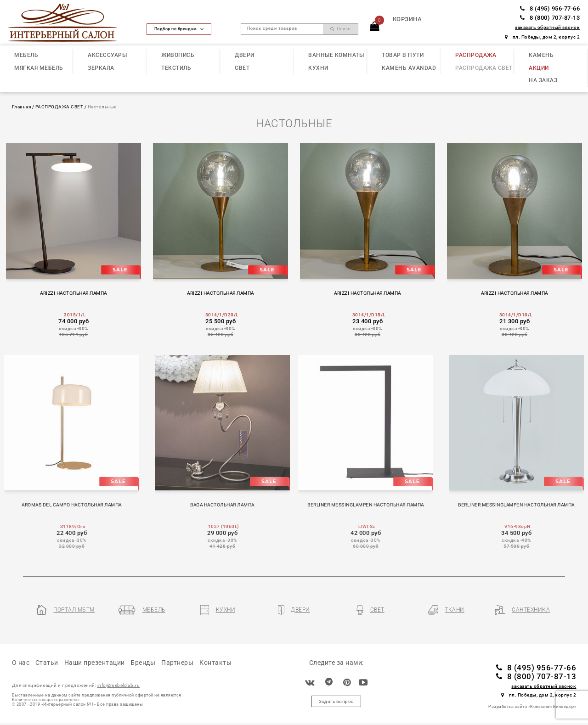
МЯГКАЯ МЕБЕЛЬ (39, 68)
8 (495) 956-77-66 (550, 8)
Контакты (215, 663)
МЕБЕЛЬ (26, 55)
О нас (21, 663)
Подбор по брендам (179, 29)
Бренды (143, 663)
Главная (22, 107)
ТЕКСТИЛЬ (176, 68)
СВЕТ (242, 68)
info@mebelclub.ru (119, 685)
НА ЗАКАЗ (543, 80)
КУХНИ (318, 68)
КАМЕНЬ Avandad (409, 68)
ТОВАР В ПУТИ (403, 55)
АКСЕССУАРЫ (107, 55)
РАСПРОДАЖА (476, 55)
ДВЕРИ (245, 55)
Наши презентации (95, 663)
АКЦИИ (539, 68)
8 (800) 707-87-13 (550, 18)
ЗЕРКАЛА (101, 68)
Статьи (47, 663)
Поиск (340, 29)
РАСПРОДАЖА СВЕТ (484, 68)
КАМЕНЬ (541, 55)
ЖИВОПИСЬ (178, 55)
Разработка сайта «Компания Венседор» (532, 707)
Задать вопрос (336, 701)
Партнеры (177, 663)
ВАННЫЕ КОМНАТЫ (336, 55)
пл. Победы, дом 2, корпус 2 (542, 37)
